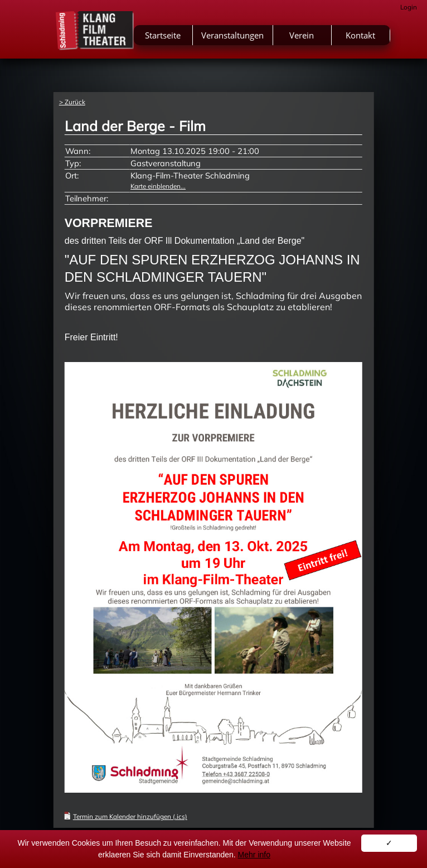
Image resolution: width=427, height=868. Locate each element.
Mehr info (254, 855)
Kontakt (360, 35)
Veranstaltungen (232, 35)
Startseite (163, 35)
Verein (302, 35)
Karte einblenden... (158, 186)
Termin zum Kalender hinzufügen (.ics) (130, 816)
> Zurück (72, 102)
